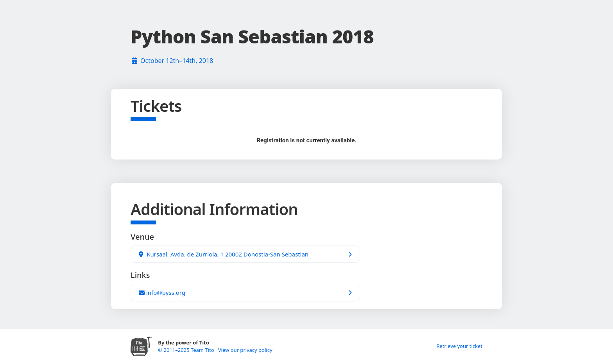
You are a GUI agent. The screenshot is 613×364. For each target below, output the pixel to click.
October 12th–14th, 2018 (177, 61)
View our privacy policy (245, 350)
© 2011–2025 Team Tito (187, 350)
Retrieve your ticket (459, 346)
